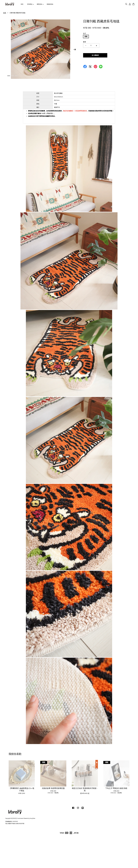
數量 (85, 42)
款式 (85, 33)
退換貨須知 (50, 4)
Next (75, 50)
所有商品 (31, 4)
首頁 (22, 4)
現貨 (86, 36)
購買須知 (40, 4)
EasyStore (33, 818)
